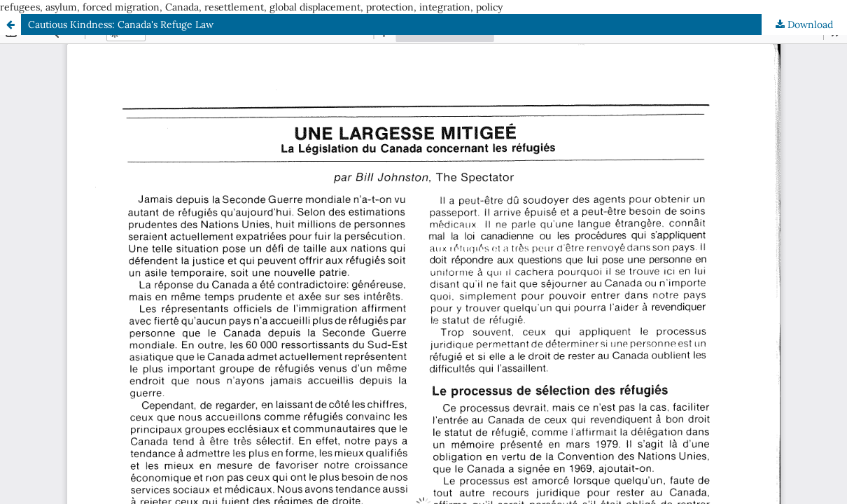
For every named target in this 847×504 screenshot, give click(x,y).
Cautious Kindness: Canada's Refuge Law (121, 24)
